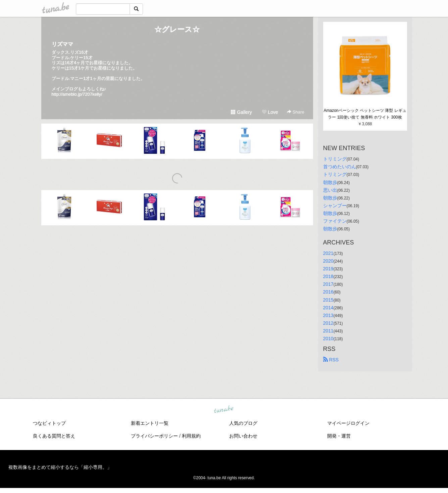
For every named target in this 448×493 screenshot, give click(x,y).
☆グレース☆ (177, 29)
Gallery (241, 112)
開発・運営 (339, 436)
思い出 (330, 190)
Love (270, 112)
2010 (328, 339)
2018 (328, 276)
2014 (328, 308)
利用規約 (191, 436)
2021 (328, 253)
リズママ (62, 44)
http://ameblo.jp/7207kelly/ (77, 94)
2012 (328, 323)
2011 (328, 331)
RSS (331, 360)
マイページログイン (348, 423)
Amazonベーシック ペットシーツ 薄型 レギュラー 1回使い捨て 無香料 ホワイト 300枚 (365, 114)
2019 (328, 269)
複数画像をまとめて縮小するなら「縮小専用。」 (60, 467)
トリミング (335, 159)
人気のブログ (243, 423)
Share (295, 112)
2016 (328, 292)
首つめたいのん (340, 167)
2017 (328, 284)
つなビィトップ (49, 423)
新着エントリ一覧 (150, 423)
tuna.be (224, 410)
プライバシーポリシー (154, 436)
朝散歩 (330, 182)
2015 (328, 300)
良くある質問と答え (54, 436)
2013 (328, 315)
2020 (328, 261)
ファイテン (335, 221)
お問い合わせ (243, 436)
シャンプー (335, 206)
